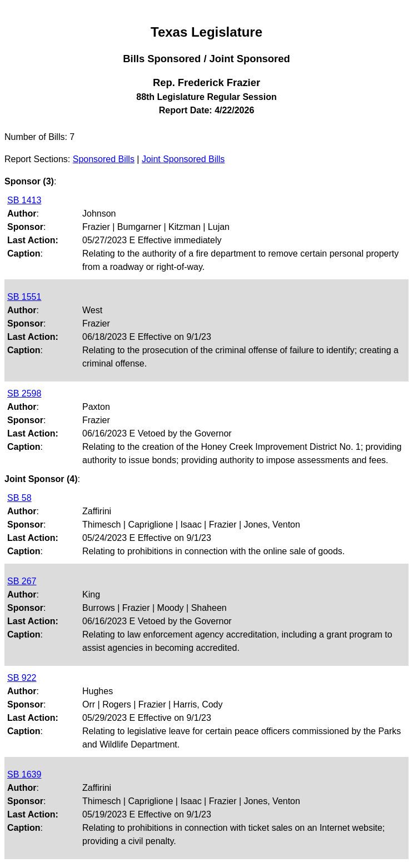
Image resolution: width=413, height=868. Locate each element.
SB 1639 (24, 774)
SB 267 (22, 581)
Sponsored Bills (104, 159)
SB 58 (19, 498)
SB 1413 (24, 200)
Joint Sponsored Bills (183, 159)
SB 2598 (24, 393)
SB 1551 (24, 297)
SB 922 (22, 678)
